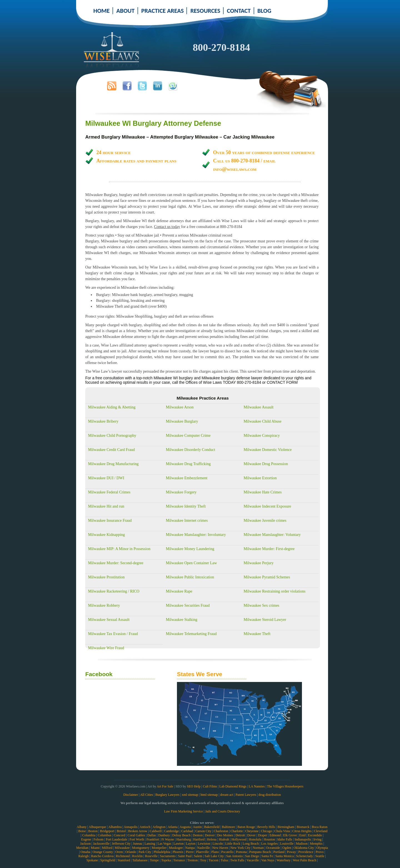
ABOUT (126, 11)
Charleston (221, 831)
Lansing (150, 844)
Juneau (137, 844)
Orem (119, 852)
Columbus (105, 835)
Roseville (151, 856)
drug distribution (270, 795)
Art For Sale (165, 786)
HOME (102, 11)
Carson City (203, 831)
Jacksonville (101, 844)
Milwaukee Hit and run (106, 506)
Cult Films (210, 786)
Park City (145, 852)
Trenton (192, 860)
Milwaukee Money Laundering (190, 549)
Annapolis (130, 827)
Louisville (287, 844)
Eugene (86, 839)
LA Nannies (257, 786)
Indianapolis (303, 839)
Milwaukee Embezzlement (187, 478)
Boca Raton (319, 827)
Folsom (98, 839)
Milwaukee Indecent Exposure (267, 506)
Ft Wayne (168, 839)
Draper (262, 835)
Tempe (154, 860)
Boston (93, 831)
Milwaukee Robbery (104, 605)
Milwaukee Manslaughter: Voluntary (272, 535)
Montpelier (159, 848)
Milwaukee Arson (180, 407)
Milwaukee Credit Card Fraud (111, 450)
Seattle (320, 856)
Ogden (287, 848)
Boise (82, 831)
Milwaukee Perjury (259, 563)
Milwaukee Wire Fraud (106, 648)
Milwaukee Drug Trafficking (188, 464)
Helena (212, 839)
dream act (227, 795)
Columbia (89, 835)
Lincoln (218, 844)
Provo (320, 852)
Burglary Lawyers (167, 795)
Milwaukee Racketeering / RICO (114, 591)
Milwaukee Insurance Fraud (110, 520)
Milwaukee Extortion (260, 478)
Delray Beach (181, 835)
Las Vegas (164, 844)
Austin (197, 827)
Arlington (159, 827)
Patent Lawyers (246, 795)
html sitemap (209, 795)
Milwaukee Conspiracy (262, 436)
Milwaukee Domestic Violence (268, 450)
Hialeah (224, 839)
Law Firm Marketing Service (184, 811)
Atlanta (172, 827)
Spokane (92, 860)
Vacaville (253, 860)
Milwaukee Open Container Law (191, 563)
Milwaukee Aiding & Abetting (112, 407)
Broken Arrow (138, 831)
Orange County (103, 852)
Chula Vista (282, 831)
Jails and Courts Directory (223, 811)
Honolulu (255, 839)
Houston (269, 839)
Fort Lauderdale (117, 839)
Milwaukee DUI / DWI (106, 478)
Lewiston (204, 844)
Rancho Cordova (102, 856)
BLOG (264, 11)
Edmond (275, 835)
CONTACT (239, 11)
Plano (215, 852)
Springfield (108, 860)
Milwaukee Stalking (182, 620)
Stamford (124, 860)
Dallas (152, 835)
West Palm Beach (304, 860)
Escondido (315, 835)
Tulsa (224, 860)
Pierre (190, 852)
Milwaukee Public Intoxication (190, 577)
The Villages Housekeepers (285, 786)
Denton (198, 835)
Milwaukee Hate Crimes (263, 492)
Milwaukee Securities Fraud (188, 605)
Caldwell (156, 831)
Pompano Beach (260, 852)
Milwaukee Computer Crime (188, 436)
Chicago (266, 831)
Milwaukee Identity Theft (186, 506)
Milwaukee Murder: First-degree (269, 549)
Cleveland (321, 831)
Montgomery (141, 848)
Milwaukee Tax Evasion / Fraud (113, 634)
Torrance (179, 860)
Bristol (121, 831)
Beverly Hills (266, 827)
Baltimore (228, 827)
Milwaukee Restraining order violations (275, 591)
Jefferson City (121, 844)
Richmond (123, 856)
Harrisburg (184, 839)
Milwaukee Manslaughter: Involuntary (196, 535)
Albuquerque (97, 827)
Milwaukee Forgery (181, 492)
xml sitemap (190, 795)
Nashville (204, 848)
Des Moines (225, 835)
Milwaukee (122, 848)
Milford (107, 848)
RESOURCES (205, 11)
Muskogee (176, 848)
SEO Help (194, 786)
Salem (198, 856)
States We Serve (200, 674)
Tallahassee (140, 860)
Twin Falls (237, 860)
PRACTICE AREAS (163, 11)
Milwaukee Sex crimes (261, 605)
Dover (251, 835)
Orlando (131, 852)
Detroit (240, 835)
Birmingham (286, 827)
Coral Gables (136, 835)
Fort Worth (137, 839)
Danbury (164, 835)
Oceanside (273, 848)
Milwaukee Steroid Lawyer (265, 620)
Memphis (316, 844)
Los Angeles (269, 844)
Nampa (190, 848)
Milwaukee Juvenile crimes (265, 520)
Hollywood (239, 839)
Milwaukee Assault (259, 407)
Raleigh (83, 856)
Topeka (166, 860)
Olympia (322, 848)
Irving (317, 839)
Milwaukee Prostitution (106, 577)
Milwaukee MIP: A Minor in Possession (119, 549)
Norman (258, 848)
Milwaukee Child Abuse (262, 421)
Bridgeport (107, 831)
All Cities (146, 795)
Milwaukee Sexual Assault (109, 620)
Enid (302, 835)
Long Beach (251, 844)
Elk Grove (290, 835)
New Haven (220, 848)
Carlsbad (187, 831)
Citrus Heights (302, 831)
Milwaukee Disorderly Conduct (190, 450)
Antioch (145, 827)
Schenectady (305, 856)
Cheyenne (252, 831)
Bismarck (303, 827)
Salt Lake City (214, 856)
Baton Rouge (246, 827)
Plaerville (202, 852)
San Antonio (234, 856)
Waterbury (284, 860)
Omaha (85, 852)
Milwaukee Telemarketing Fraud (191, 634)
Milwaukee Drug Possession (266, 464)
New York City (240, 848)
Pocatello (227, 852)
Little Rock (233, 844)
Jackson (85, 844)
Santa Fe (267, 856)
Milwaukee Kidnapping (107, 535)
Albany (82, 827)
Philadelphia (162, 852)
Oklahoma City (304, 848)
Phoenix (178, 852)
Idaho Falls (285, 839)
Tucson (213, 860)
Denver (210, 835)
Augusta (185, 827)
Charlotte (237, 831)
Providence (306, 852)
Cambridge (171, 831)
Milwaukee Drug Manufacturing (113, 464)
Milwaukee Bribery (103, 421)
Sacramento (168, 856)
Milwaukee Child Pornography (112, 436)
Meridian (82, 848)
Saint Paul (185, 856)
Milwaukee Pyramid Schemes (267, 577)
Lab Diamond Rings (233, 786)
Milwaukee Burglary (182, 421)
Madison (302, 844)
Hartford (199, 839)
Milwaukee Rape (179, 591)
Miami (95, 848)
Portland (279, 852)
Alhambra (115, 827)
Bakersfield (212, 827)
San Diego (252, 856)
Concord (119, 835)
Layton (191, 844)
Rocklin (137, 856)
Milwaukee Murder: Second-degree (116, 563)
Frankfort (153, 839)
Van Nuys (268, 860)
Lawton (178, 844)
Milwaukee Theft (257, 634)
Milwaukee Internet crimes (187, 520)
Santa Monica (284, 856)
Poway (292, 852)
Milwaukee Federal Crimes (109, 492)
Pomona (241, 852)
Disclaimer (131, 795)
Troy (203, 860)
